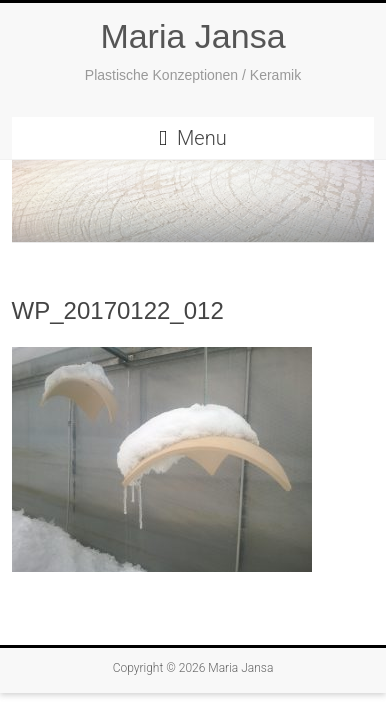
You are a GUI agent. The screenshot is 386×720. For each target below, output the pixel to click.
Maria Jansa (192, 36)
